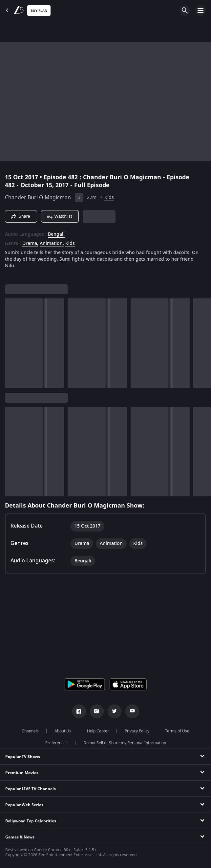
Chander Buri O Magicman (38, 198)
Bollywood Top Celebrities (31, 821)
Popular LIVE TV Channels (31, 789)
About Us (63, 731)
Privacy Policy (137, 731)
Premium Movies (22, 773)
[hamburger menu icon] (200, 11)
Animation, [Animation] (52, 244)
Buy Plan (39, 11)
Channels (30, 731)
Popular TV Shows (23, 757)
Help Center (98, 731)
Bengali (56, 234)
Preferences (56, 743)
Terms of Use (177, 731)
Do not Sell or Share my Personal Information (125, 743)
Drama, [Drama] (30, 244)
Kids (109, 197)
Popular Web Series (24, 805)
